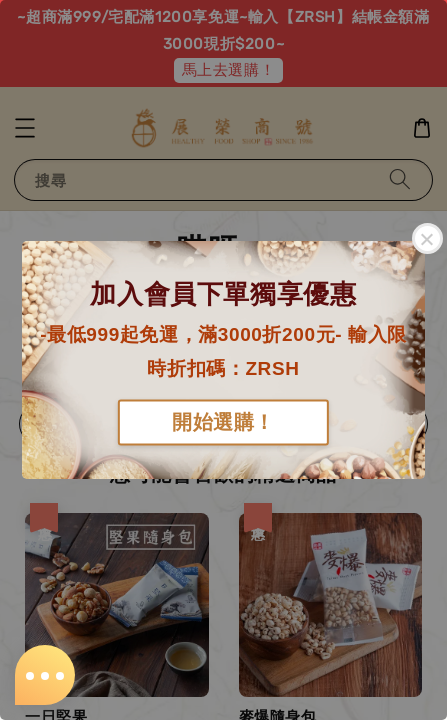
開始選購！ (223, 423)
